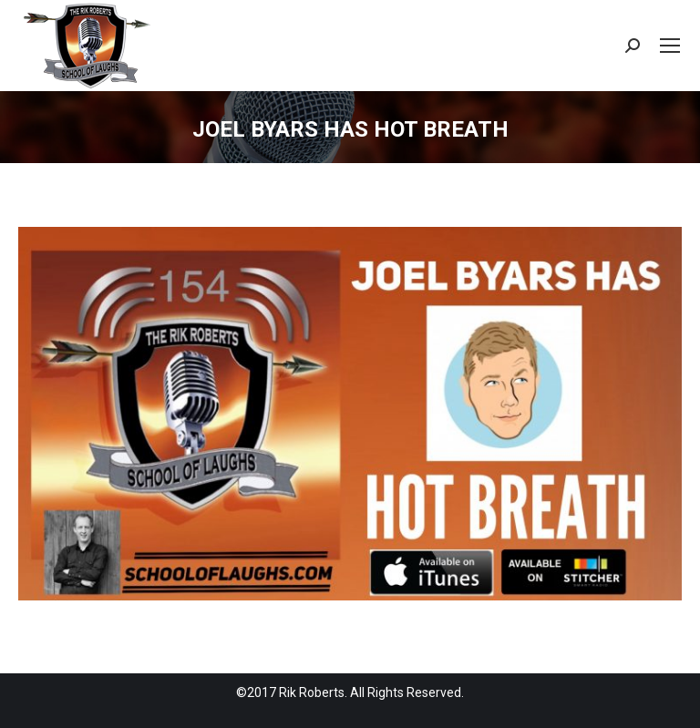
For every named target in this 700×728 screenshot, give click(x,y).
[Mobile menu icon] (670, 46)
